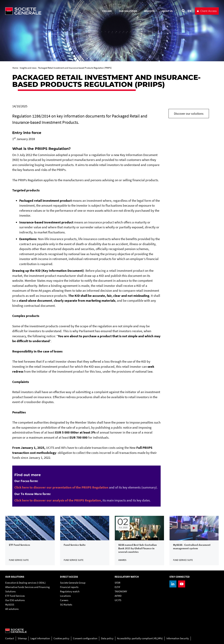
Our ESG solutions (15, 600)
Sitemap (22, 638)
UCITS (118, 600)
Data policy (107, 638)
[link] (30, 540)
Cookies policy (61, 638)
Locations (65, 596)
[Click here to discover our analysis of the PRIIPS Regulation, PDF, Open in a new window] (58, 500)
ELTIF (117, 587)
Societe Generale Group (73, 583)
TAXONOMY (121, 591)
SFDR (118, 583)
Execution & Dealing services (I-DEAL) (25, 583)
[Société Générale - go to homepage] (44, 11)
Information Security (178, 638)
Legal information (40, 638)
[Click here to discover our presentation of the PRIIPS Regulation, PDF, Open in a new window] (61, 487)
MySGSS (10, 605)
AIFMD (118, 596)
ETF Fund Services (15, 596)
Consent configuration (85, 638)
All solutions (12, 609)
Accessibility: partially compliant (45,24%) (140, 638)
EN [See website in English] (190, 11)
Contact (10, 638)
